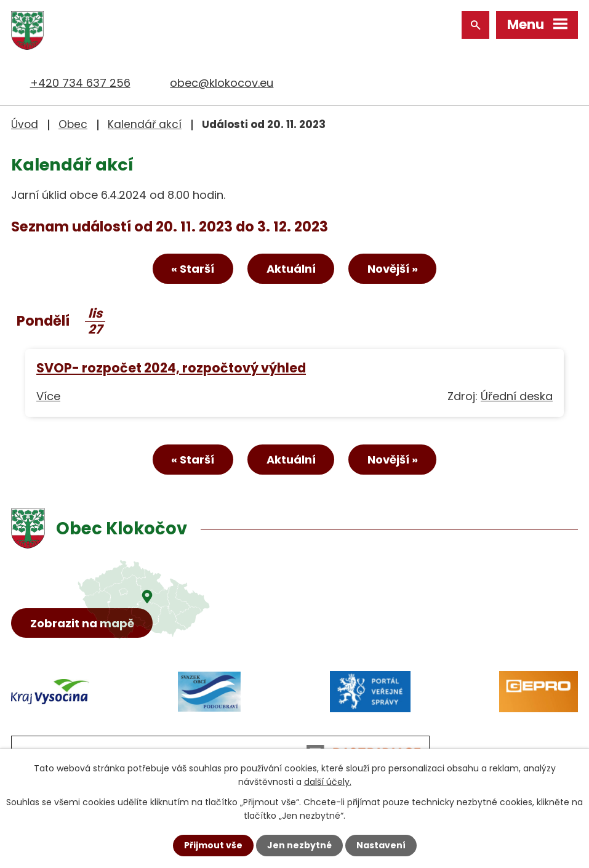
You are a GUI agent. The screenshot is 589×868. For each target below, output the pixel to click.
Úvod (25, 124)
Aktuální (291, 269)
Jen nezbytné (299, 845)
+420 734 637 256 (80, 83)
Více (48, 396)
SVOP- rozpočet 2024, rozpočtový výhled (171, 368)
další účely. (328, 782)
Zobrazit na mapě (82, 623)
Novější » (393, 269)
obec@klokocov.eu (222, 83)
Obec (73, 124)
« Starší (193, 269)
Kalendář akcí (145, 124)
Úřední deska (517, 396)
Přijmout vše (213, 845)
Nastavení (381, 845)
